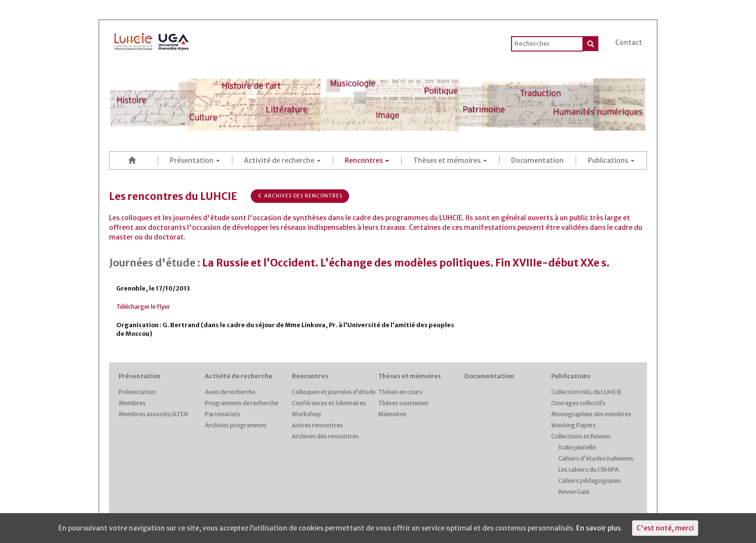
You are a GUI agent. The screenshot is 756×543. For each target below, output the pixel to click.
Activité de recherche (282, 160)
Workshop (306, 414)
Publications (611, 160)
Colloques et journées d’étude (334, 392)
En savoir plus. (599, 528)
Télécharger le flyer (143, 307)
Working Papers (574, 425)
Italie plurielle (577, 447)
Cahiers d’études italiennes (596, 458)
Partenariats (223, 414)
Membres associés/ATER (153, 414)
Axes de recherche (230, 392)
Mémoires (392, 414)
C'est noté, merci (665, 528)
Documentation (537, 160)
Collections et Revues (581, 436)
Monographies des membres (591, 414)
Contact (629, 42)
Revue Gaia (574, 492)
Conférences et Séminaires (329, 403)
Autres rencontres (317, 425)
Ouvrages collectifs (578, 403)
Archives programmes (236, 425)
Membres (132, 403)
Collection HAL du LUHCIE (587, 392)
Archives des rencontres (300, 196)
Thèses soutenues (403, 403)
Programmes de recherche (242, 403)
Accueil (134, 160)
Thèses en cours (400, 392)
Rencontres (367, 160)
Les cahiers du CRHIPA (589, 470)
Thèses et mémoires (450, 160)
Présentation (195, 160)
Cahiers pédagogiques (590, 481)
